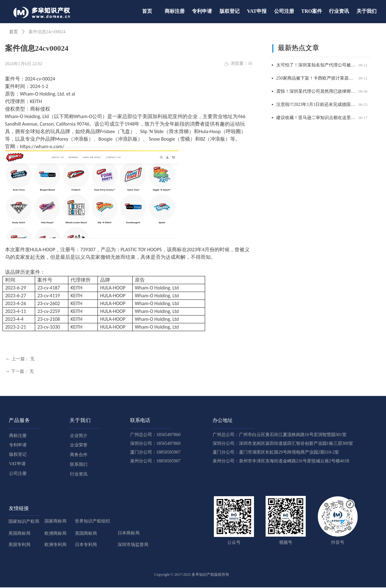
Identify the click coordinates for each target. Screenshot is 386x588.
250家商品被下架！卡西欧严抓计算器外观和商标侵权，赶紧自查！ (316, 79)
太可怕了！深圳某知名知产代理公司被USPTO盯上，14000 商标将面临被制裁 (316, 66)
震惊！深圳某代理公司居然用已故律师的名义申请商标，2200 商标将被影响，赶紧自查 (316, 92)
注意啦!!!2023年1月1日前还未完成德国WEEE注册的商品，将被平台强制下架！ (316, 105)
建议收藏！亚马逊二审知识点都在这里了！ (316, 119)
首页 (13, 32)
